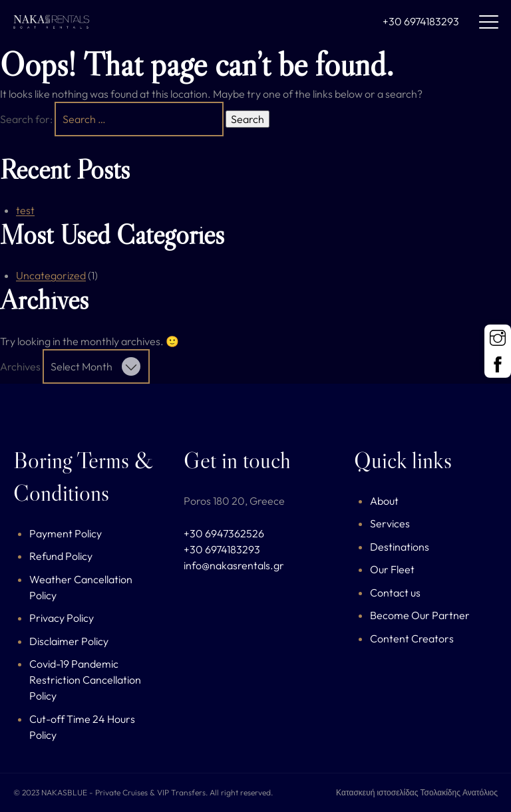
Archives (20, 366)
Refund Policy (61, 556)
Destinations (400, 547)
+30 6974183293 (421, 21)
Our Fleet (392, 569)
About (384, 501)
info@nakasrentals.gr (234, 565)
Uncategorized (51, 275)
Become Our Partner (420, 615)
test (25, 210)
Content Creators (412, 638)
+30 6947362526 (224, 533)
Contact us (395, 593)
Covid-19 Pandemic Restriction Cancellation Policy (85, 680)
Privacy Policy (62, 618)
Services (390, 523)
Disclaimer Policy (69, 641)
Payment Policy (66, 533)
